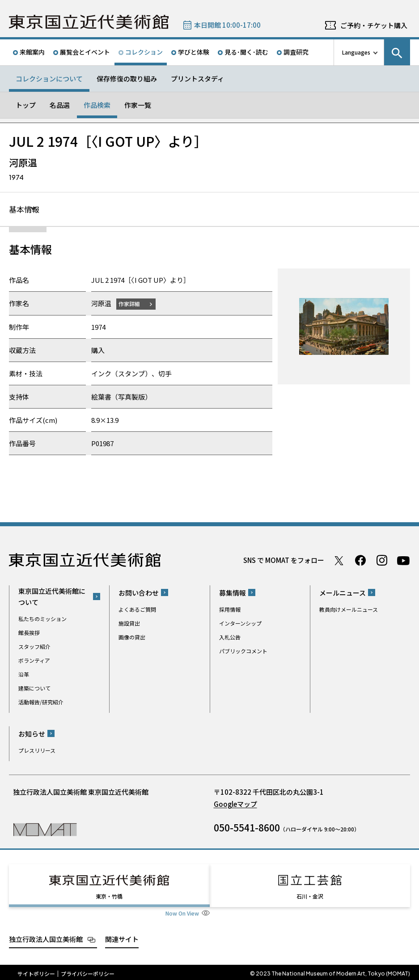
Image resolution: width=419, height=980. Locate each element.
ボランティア (34, 661)
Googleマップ (235, 804)
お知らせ (32, 734)
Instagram (382, 561)
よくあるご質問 (137, 610)
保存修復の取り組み (127, 79)
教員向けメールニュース (349, 610)
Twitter (339, 561)
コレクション (144, 52)
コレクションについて (49, 79)
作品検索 (97, 105)
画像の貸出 (132, 637)
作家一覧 (138, 105)
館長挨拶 (29, 633)
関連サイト (122, 936)
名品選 (60, 105)
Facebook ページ (360, 561)
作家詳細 (131, 304)
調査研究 (296, 52)
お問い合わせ (139, 593)
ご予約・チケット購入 (374, 25)
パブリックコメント (243, 651)
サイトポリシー (36, 971)
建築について (34, 688)
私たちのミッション (42, 619)
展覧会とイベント (85, 52)
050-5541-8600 (247, 828)
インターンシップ (240, 624)
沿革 (24, 675)
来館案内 (32, 52)
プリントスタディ (197, 79)
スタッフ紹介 (34, 647)
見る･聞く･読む (246, 52)
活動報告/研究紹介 (41, 702)
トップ (26, 105)
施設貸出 (129, 624)
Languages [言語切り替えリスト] (356, 52)
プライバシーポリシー (88, 971)
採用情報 (230, 610)
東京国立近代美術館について (52, 597)
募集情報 (233, 593)
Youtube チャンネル (403, 561)
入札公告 (230, 637)
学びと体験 (194, 52)
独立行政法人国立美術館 (46, 936)
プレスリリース (37, 751)
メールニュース (343, 593)
